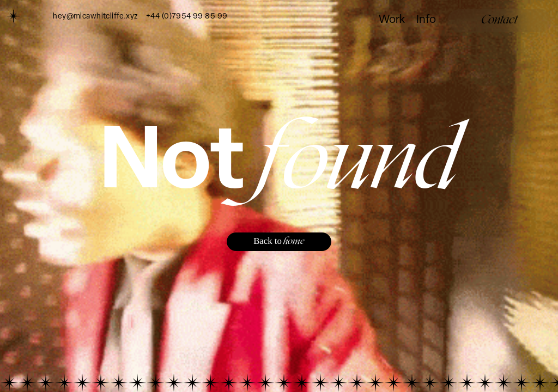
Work (392, 20)
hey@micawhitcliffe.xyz (95, 17)
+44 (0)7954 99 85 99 (187, 17)
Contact (499, 20)
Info (426, 20)
